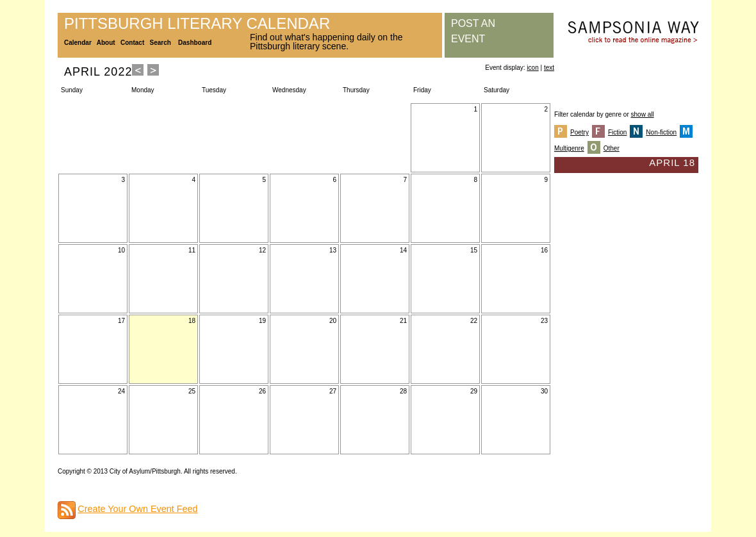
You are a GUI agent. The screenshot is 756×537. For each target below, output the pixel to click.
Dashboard (195, 43)
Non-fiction (661, 132)
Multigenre (569, 148)
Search (160, 43)
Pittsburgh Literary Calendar (197, 23)
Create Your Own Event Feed (137, 509)
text (549, 68)
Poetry (579, 132)
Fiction (617, 132)
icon (532, 68)
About (106, 43)
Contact (132, 43)
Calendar (78, 43)
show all (643, 114)
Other (612, 148)
